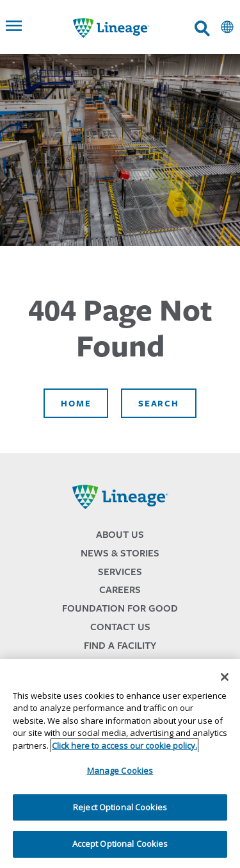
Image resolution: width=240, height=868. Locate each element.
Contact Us (120, 627)
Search (158, 403)
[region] (120, 764)
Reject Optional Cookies (120, 807)
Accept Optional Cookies (120, 844)
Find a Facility (120, 645)
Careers (120, 589)
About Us (120, 534)
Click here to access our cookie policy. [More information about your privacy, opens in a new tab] (124, 746)
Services (120, 572)
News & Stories (120, 553)
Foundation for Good (120, 608)
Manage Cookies (120, 771)
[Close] (225, 677)
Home (76, 403)
